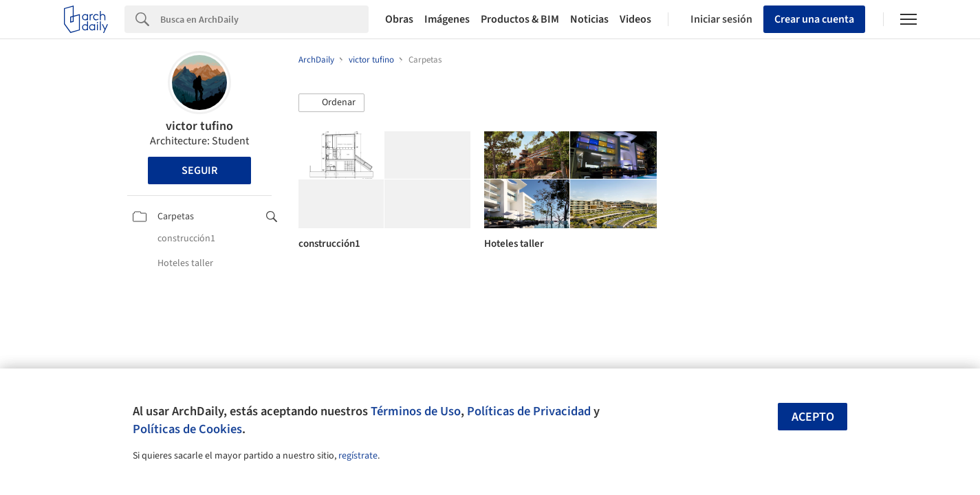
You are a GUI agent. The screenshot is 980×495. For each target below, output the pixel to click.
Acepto (813, 417)
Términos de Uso (416, 411)
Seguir (199, 170)
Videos (635, 19)
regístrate (358, 456)
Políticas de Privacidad (529, 411)
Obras (399, 19)
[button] (331, 103)
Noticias (589, 19)
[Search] (264, 19)
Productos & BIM (520, 19)
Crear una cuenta (814, 19)
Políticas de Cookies (187, 429)
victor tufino (199, 126)
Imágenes (447, 19)
